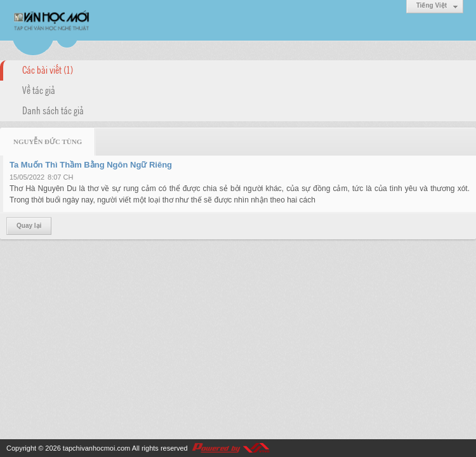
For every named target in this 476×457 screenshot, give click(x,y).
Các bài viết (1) (48, 69)
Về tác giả (39, 89)
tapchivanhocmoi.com (96, 448)
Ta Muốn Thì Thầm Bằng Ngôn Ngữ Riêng (91, 165)
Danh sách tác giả (53, 110)
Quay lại (29, 226)
